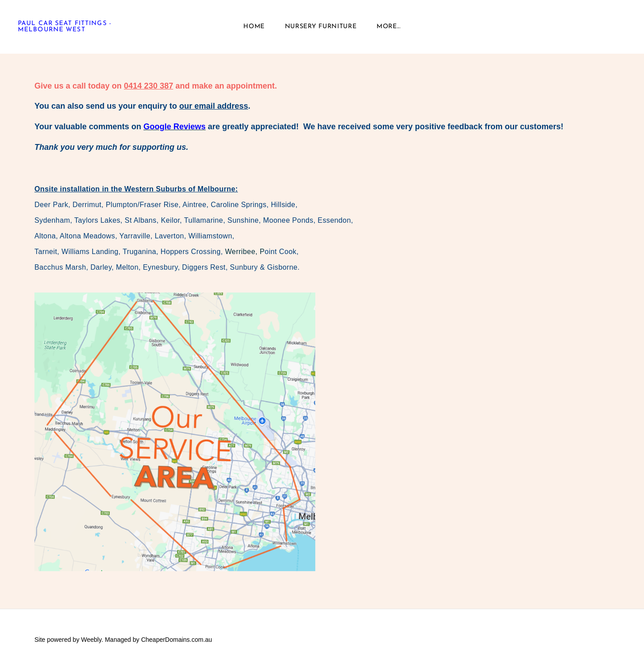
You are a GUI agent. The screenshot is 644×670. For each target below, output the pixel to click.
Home (254, 27)
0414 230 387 (148, 86)
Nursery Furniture (321, 27)
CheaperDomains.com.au (176, 640)
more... (389, 27)
